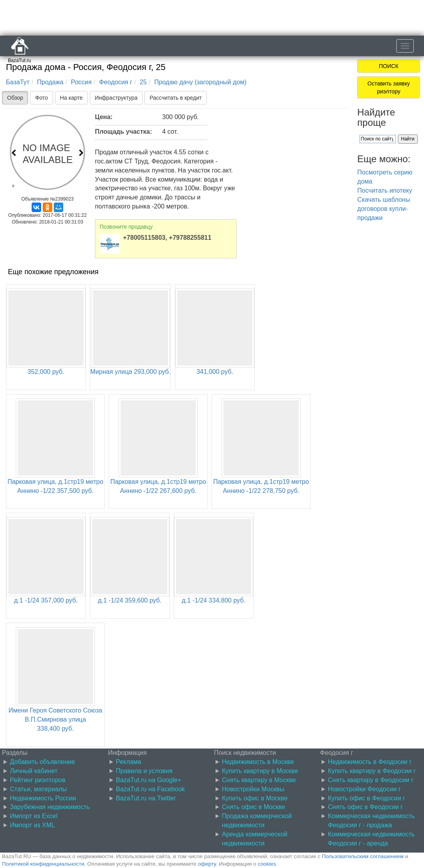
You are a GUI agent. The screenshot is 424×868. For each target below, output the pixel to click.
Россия (81, 82)
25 (143, 82)
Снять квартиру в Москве (259, 780)
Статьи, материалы (38, 789)
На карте (72, 98)
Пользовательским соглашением (363, 856)
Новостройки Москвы (253, 789)
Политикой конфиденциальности (43, 864)
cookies (267, 864)
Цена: (104, 117)
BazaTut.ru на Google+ (149, 780)
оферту (207, 864)
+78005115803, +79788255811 (167, 238)
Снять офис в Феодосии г (365, 807)
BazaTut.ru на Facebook (150, 789)
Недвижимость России (43, 798)
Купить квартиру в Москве (260, 771)
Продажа (50, 82)
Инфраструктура (116, 98)
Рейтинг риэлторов (38, 780)
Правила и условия (144, 771)
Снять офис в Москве (254, 807)
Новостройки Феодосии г (364, 789)
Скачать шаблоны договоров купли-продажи (383, 209)
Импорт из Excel (34, 816)
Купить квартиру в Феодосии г (372, 771)
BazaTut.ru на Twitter (146, 798)
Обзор (15, 98)
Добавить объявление (42, 762)
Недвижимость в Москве (258, 762)
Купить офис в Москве (255, 798)
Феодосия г (116, 82)
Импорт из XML (32, 825)
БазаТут (18, 82)
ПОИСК (389, 66)
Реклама (129, 762)
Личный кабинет (34, 771)
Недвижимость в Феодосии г (370, 762)
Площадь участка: (123, 132)
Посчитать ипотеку (385, 190)
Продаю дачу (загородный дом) (200, 82)
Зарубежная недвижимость (50, 807)
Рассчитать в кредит (176, 98)
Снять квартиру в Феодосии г (371, 780)
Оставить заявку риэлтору (389, 87)
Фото (42, 98)
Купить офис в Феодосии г (366, 798)
